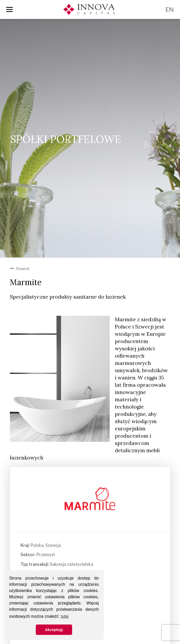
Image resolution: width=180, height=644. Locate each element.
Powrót (20, 268)
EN (170, 9)
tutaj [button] (65, 616)
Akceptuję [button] (54, 630)
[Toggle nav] (9, 9)
